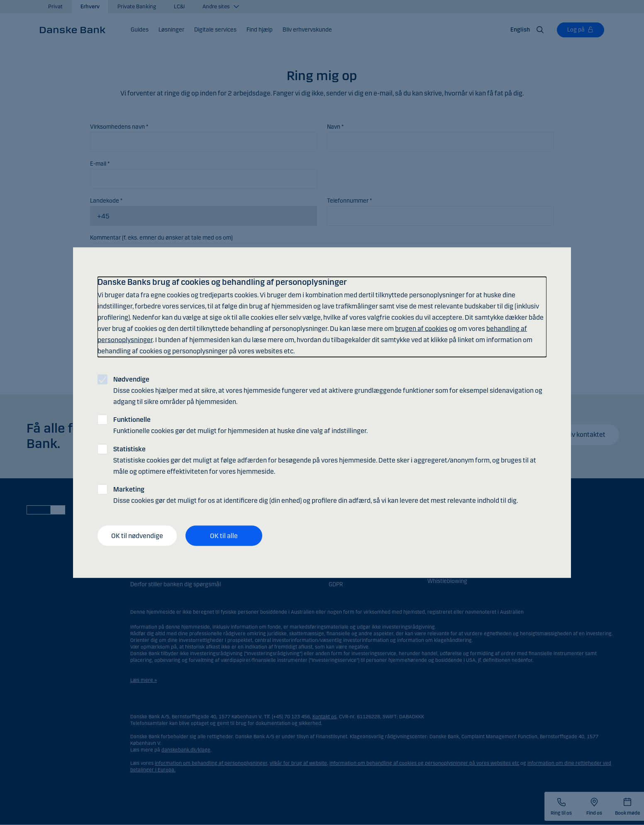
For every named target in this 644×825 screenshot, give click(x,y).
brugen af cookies (421, 329)
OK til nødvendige (137, 535)
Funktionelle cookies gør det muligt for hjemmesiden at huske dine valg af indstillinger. (240, 425)
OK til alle (224, 535)
